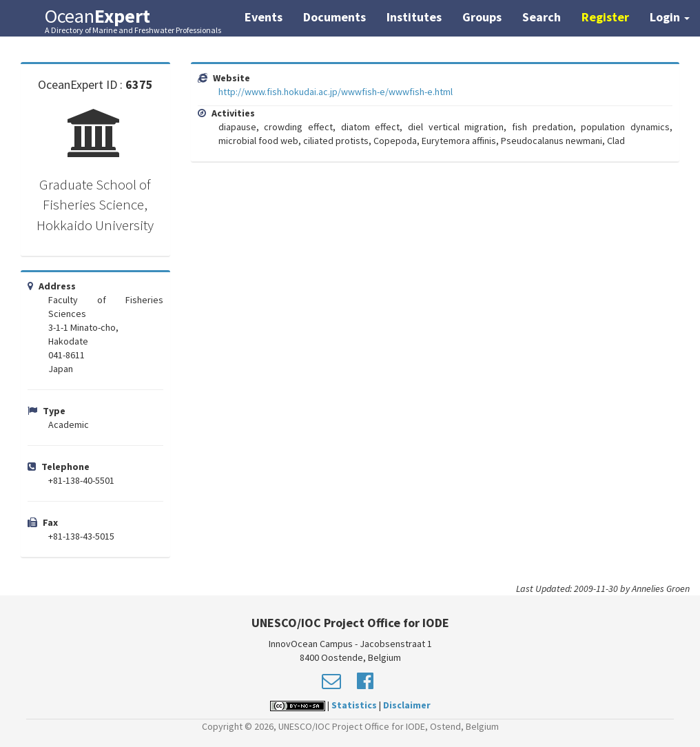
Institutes (414, 17)
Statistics (354, 705)
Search (542, 17)
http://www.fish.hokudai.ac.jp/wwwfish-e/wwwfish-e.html (336, 92)
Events (264, 17)
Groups (482, 17)
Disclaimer (407, 705)
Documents (334, 17)
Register (605, 17)
